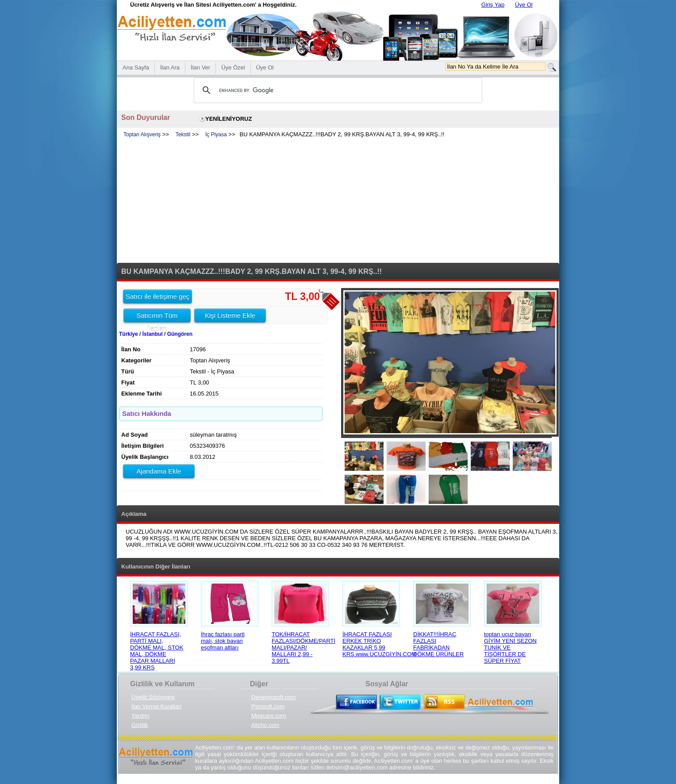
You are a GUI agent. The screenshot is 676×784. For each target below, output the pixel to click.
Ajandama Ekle (159, 471)
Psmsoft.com (268, 706)
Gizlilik (140, 725)
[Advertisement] (338, 201)
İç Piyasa (216, 135)
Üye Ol (524, 5)
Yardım (140, 716)
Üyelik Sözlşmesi (153, 697)
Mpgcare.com (269, 716)
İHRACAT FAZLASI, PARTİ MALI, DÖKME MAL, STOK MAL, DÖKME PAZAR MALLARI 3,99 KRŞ (157, 651)
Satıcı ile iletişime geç (157, 296)
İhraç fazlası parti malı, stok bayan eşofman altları (223, 641)
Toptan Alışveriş (142, 135)
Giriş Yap (493, 5)
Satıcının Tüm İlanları (157, 317)
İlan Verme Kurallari (156, 706)
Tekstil (183, 135)
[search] (337, 90)
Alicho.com (265, 725)
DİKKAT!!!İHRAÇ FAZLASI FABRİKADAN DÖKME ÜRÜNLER (438, 644)
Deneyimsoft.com (273, 697)
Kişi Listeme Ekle (230, 315)
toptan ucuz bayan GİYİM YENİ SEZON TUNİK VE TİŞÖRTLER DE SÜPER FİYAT (510, 648)
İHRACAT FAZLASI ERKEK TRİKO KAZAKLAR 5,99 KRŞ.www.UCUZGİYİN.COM (379, 644)
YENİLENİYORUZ (229, 119)
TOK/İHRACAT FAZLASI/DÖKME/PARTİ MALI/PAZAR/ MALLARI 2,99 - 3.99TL (303, 648)
